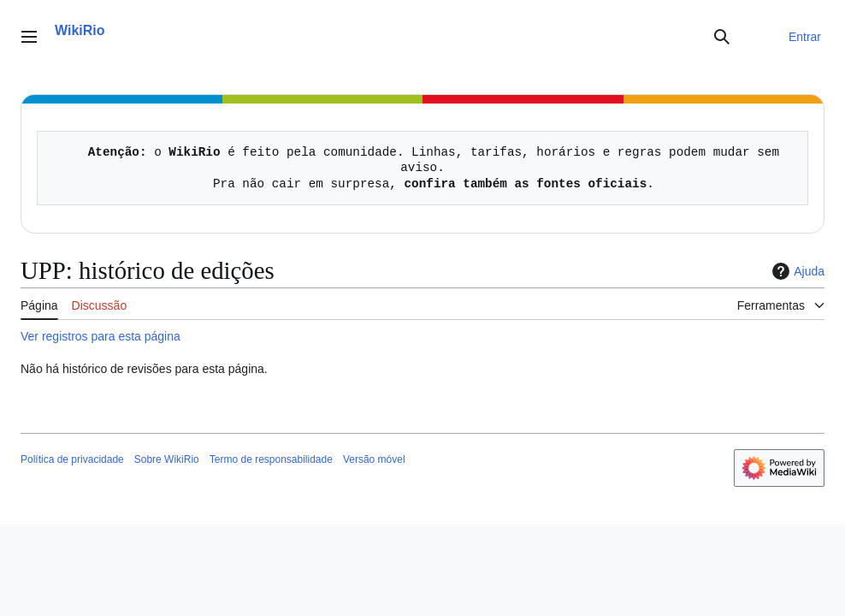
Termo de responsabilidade (271, 459)
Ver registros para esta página (100, 336)
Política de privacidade (72, 459)
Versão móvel (374, 459)
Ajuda (796, 271)
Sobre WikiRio (167, 459)
